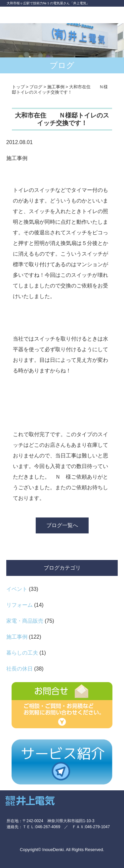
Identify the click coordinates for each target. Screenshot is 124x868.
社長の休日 (20, 669)
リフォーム (20, 605)
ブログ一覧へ (62, 525)
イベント (17, 589)
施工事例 (17, 637)
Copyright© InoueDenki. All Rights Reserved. (62, 850)
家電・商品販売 (25, 621)
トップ (18, 87)
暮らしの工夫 (22, 653)
